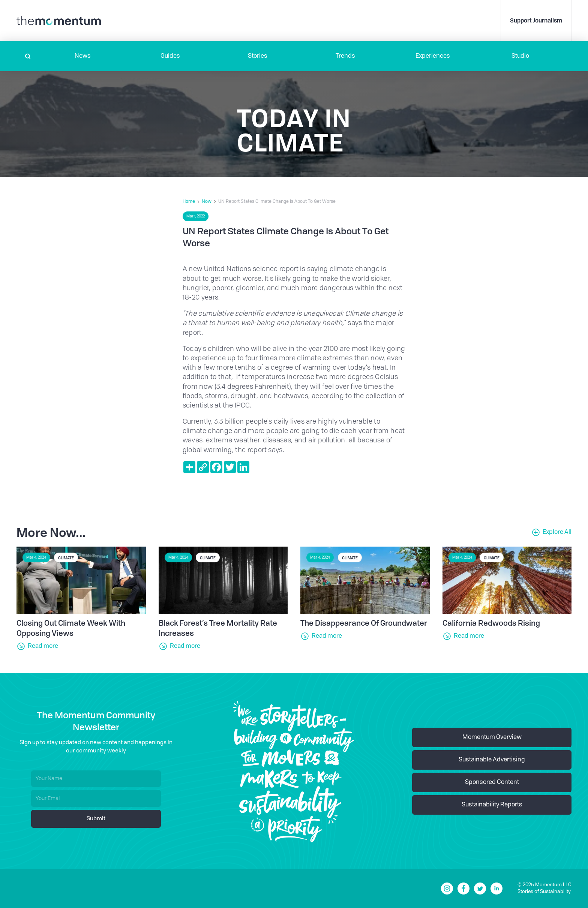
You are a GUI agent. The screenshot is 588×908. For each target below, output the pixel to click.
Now (207, 202)
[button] (83, 56)
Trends (345, 56)
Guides (170, 56)
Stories (258, 56)
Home (189, 202)
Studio (520, 56)
